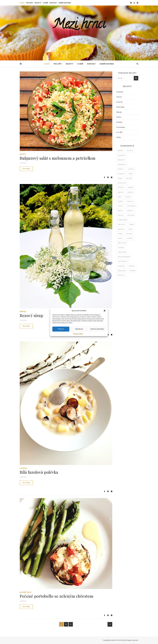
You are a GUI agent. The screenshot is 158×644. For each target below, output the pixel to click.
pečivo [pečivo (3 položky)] (121, 215)
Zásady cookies (78, 334)
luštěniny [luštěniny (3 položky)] (131, 206)
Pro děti (119, 132)
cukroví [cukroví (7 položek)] (121, 174)
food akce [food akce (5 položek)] (122, 183)
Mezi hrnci (79, 25)
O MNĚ (45, 3)
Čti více (26, 169)
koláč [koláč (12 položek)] (128, 197)
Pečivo (119, 117)
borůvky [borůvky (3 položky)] (121, 160)
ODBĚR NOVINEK (65, 3)
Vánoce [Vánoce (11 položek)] (132, 266)
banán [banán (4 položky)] (120, 151)
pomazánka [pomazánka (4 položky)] (123, 220)
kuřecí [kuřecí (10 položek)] (121, 201)
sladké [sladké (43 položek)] (130, 238)
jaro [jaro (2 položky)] (120, 197)
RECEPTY (38, 3)
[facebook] (131, 3)
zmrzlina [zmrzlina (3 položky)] (122, 271)
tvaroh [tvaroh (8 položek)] (121, 248)
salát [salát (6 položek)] (120, 238)
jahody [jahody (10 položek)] (130, 192)
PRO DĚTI (30, 3)
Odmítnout (79, 329)
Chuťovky (120, 92)
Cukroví (119, 97)
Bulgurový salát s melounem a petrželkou (58, 158)
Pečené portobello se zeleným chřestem (57, 596)
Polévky (24, 468)
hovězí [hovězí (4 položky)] (121, 188)
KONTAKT (53, 3)
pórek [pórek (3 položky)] (132, 224)
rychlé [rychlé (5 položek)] (129, 234)
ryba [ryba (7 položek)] (131, 229)
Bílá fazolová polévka (39, 472)
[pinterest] (138, 3)
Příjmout (61, 329)
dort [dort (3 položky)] (131, 174)
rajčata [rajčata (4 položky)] (121, 229)
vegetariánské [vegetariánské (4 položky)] (124, 257)
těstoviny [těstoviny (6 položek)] (122, 252)
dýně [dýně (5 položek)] (120, 178)
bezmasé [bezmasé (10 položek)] (121, 155)
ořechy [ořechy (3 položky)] (130, 211)
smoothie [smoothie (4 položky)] (122, 243)
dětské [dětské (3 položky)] (129, 178)
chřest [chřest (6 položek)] (121, 169)
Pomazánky (121, 127)
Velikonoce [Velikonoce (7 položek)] (123, 261)
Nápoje (23, 312)
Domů (22, 3)
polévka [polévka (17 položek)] (131, 215)
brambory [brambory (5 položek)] (122, 164)
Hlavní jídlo (26, 592)
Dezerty (119, 102)
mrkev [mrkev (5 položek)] (120, 211)
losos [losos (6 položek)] (120, 206)
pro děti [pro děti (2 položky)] (122, 224)
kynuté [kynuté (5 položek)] (130, 201)
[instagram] (134, 3)
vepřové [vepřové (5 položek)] (121, 266)
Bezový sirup (31, 315)
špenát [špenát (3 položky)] (133, 271)
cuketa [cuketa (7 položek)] (131, 169)
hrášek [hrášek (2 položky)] (131, 188)
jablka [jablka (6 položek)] (121, 192)
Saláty (23, 154)
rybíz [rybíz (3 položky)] (120, 234)
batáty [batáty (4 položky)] (130, 151)
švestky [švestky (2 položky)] (121, 275)
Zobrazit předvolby (97, 329)
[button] (105, 311)
